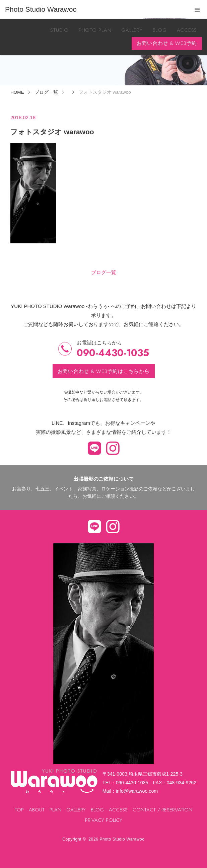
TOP (19, 810)
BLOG (160, 30)
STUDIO (59, 30)
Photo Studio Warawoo (122, 839)
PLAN (55, 810)
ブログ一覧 (104, 272)
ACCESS (187, 30)
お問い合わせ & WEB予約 (167, 43)
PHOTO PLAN (95, 30)
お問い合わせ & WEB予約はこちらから (104, 371)
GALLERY (132, 30)
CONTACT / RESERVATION (162, 810)
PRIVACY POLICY (104, 820)
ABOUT (37, 810)
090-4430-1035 (113, 353)
